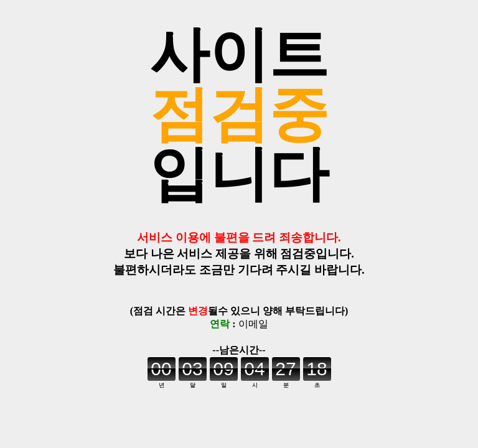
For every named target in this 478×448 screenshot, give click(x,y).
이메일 (253, 324)
